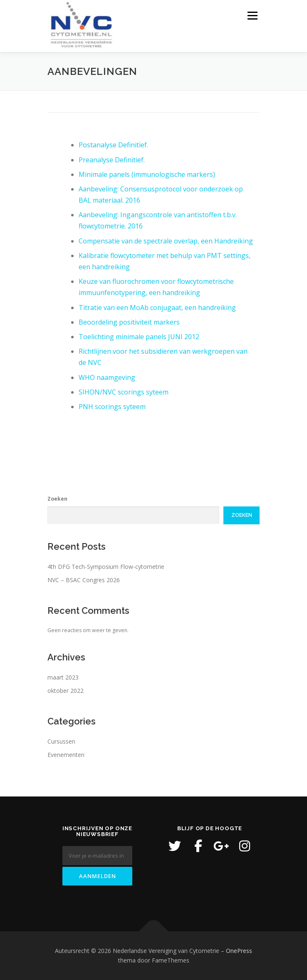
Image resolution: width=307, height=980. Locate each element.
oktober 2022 (66, 691)
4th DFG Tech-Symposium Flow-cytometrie (106, 567)
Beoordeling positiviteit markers (129, 322)
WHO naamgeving (107, 377)
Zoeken (57, 499)
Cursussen (61, 741)
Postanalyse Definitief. (113, 145)
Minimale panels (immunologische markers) (147, 174)
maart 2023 (63, 677)
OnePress (239, 951)
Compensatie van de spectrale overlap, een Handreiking (166, 241)
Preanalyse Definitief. (112, 160)
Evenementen (66, 755)
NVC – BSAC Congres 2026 (84, 580)
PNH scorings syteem (112, 407)
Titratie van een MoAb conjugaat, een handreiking (157, 308)
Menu (252, 16)
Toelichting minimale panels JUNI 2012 (139, 337)
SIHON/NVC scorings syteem (124, 392)
